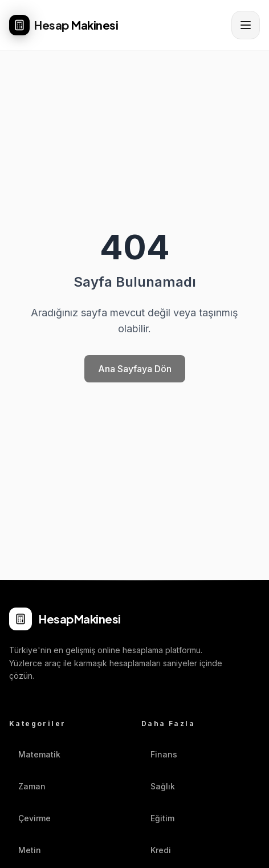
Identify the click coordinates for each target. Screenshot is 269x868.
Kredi (156, 850)
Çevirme (30, 818)
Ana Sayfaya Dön (135, 369)
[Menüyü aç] (246, 25)
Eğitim (158, 818)
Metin (25, 850)
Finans (159, 754)
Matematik (35, 754)
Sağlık (158, 786)
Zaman (27, 786)
